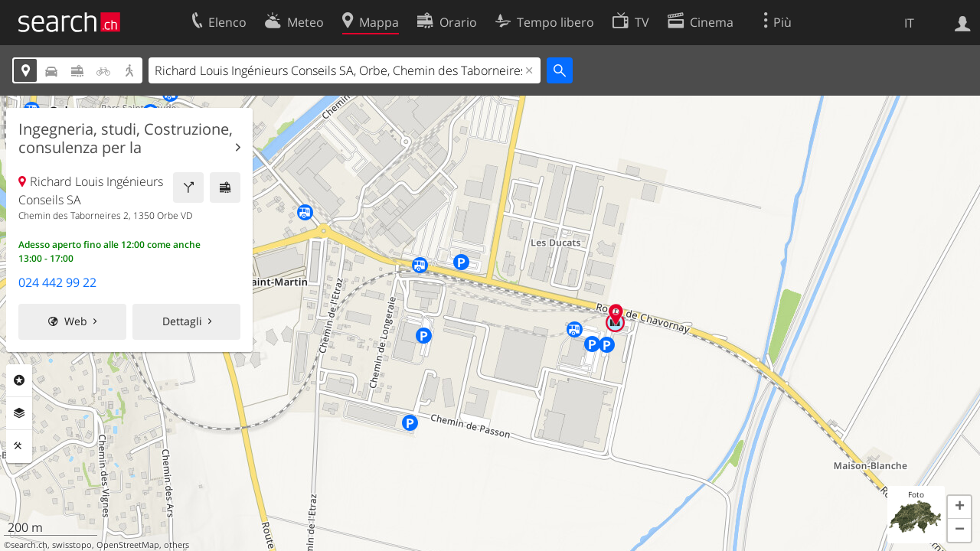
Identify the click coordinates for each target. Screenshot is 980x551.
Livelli (19, 413)
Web (76, 321)
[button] (959, 507)
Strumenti (19, 446)
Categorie (19, 380)
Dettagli (182, 321)
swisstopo (72, 545)
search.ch (29, 545)
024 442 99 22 (57, 282)
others (176, 545)
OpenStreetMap (128, 545)
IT (909, 23)
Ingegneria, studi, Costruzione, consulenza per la (126, 139)
